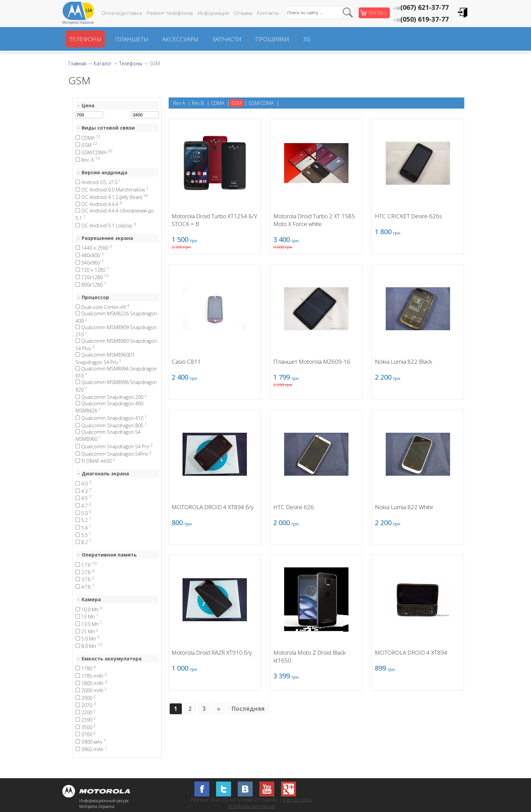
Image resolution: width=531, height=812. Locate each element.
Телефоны (85, 39)
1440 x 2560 (94, 248)
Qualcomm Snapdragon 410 (111, 418)
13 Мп (87, 617)
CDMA (88, 138)
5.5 (83, 535)
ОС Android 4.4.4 (99, 204)
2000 (86, 698)
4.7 (83, 506)
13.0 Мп (89, 624)
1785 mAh (91, 676)
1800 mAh (91, 683)
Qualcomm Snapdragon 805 (111, 425)
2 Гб (85, 572)
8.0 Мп (89, 646)
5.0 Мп (88, 639)
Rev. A (88, 160)
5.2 (83, 520)
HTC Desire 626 (294, 507)
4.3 (83, 491)
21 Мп (87, 631)
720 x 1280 (92, 270)
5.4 (83, 528)
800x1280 (91, 285)
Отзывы (243, 13)
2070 (86, 705)
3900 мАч (91, 742)
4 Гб (85, 587)
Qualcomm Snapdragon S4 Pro (114, 446)
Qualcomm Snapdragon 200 (111, 397)
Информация (213, 13)
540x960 (90, 263)
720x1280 (92, 277)
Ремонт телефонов (170, 13)
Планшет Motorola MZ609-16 (312, 362)
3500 (86, 727)
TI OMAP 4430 (95, 461)
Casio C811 (186, 362)
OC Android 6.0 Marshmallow (112, 190)
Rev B (198, 103)
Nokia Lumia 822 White (404, 507)
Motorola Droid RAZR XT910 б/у (212, 652)
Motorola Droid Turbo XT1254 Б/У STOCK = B (215, 220)
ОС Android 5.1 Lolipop (106, 225)
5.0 (83, 513)
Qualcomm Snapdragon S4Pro (114, 454)
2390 (86, 720)
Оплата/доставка (122, 13)
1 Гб (86, 565)
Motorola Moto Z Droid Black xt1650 (310, 656)
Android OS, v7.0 (98, 182)
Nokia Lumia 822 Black (403, 362)
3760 (86, 734)
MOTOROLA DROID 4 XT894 (411, 652)
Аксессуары (180, 39)
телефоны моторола (251, 806)
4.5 (83, 498)
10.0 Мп (89, 610)
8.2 (83, 542)
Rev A (179, 103)
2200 (86, 712)
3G (307, 39)
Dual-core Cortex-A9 (102, 307)
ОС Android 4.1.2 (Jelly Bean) (112, 197)
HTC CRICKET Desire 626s (408, 216)
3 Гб (85, 579)
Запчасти (227, 39)
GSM (87, 145)
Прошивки (272, 39)
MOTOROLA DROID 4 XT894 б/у (213, 507)
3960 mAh (91, 749)
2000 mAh (91, 690)
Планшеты (132, 39)
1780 (86, 668)
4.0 (83, 484)
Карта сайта (297, 800)
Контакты (268, 13)
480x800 (90, 255)
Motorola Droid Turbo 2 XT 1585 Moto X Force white (314, 220)
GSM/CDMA (94, 152)
